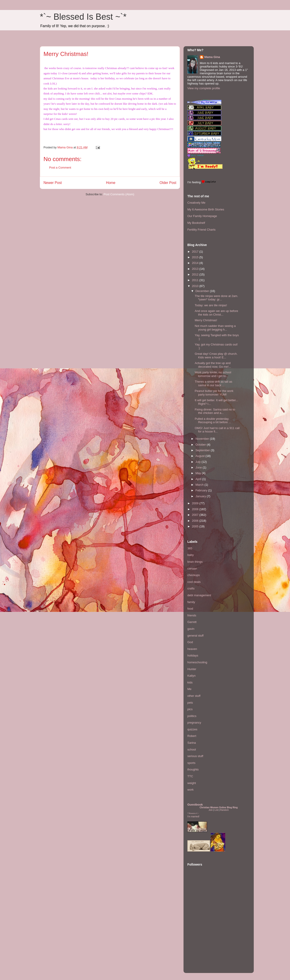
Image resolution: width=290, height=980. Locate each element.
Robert (192, 736)
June (199, 467)
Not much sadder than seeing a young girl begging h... (215, 328)
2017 (196, 252)
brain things (195, 562)
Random (224, 810)
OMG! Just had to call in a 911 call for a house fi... (217, 430)
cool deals (194, 582)
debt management (199, 595)
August (201, 456)
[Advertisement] (201, 941)
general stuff (195, 636)
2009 (196, 503)
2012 (196, 274)
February (202, 490)
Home (111, 183)
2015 (196, 257)
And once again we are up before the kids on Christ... (216, 313)
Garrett (192, 622)
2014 (196, 263)
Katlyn (191, 676)
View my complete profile (204, 88)
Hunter (192, 669)
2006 (196, 521)
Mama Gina (212, 57)
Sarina (192, 743)
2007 (196, 515)
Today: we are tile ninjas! (211, 305)
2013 (196, 269)
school (192, 749)
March (200, 485)
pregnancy (194, 723)
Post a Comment (60, 168)
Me (189, 689)
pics (190, 709)
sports (191, 763)
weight (192, 783)
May (199, 473)
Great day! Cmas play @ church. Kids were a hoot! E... (216, 356)
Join (211, 810)
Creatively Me (196, 203)
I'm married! (193, 817)
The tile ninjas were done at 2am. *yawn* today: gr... (216, 298)
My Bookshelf (196, 223)
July (199, 462)
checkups (194, 575)
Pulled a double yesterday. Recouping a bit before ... (213, 421)
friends (192, 615)
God (190, 642)
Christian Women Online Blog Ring (219, 807)
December (203, 291)
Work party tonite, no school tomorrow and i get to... (213, 374)
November (203, 439)
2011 (196, 280)
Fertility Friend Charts (201, 230)
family (191, 602)
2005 (196, 526)
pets (190, 703)
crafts (191, 588)
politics (192, 716)
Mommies (192, 813)
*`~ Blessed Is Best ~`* (83, 17)
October (201, 445)
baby (191, 555)
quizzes (192, 729)
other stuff (194, 696)
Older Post (168, 183)
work (190, 790)
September (203, 450)
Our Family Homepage (202, 216)
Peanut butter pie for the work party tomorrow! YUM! (214, 393)
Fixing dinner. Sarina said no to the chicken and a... (215, 411)
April (199, 479)
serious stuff (195, 756)
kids (190, 682)
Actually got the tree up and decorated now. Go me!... (213, 365)
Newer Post (53, 183)
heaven (192, 649)
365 (190, 548)
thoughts (193, 769)
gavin (191, 629)
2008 (196, 509)
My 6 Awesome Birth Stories (206, 209)
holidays (193, 655)
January (201, 496)
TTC (190, 776)
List (216, 810)
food (190, 609)
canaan (192, 568)
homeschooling (197, 662)
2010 (196, 286)
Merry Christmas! (206, 320)
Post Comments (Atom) (119, 194)
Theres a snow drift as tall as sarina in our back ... (213, 383)
